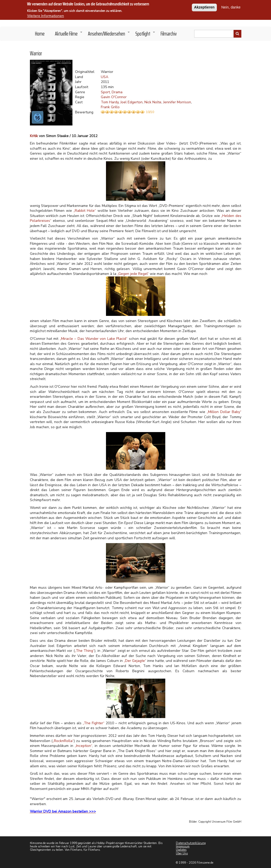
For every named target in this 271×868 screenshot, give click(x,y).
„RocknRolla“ (63, 741)
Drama (117, 92)
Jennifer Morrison (177, 102)
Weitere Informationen (46, 15)
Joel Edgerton (132, 102)
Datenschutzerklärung (191, 843)
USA (105, 77)
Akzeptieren (204, 7)
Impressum (183, 846)
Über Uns (182, 853)
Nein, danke (231, 7)
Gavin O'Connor (114, 97)
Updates (181, 850)
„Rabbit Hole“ (85, 211)
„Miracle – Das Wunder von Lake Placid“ (94, 339)
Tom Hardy (110, 102)
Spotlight (145, 35)
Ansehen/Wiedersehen (109, 35)
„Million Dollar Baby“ (224, 412)
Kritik (34, 136)
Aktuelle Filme (69, 35)
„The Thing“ (85, 651)
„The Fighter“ (94, 723)
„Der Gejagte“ (135, 661)
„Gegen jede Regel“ (134, 274)
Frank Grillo (110, 107)
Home (40, 34)
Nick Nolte (153, 102)
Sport (105, 92)
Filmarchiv (169, 34)
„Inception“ (83, 746)
